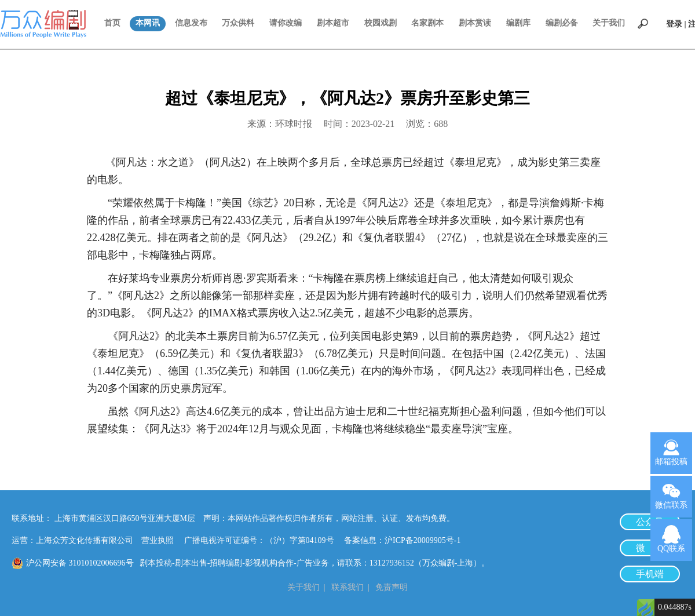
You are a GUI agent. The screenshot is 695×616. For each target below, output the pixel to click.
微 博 (650, 548)
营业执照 (158, 540)
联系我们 (348, 587)
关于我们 (609, 23)
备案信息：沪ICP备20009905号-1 (402, 540)
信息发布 (191, 23)
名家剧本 (427, 23)
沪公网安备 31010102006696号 (80, 563)
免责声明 (392, 587)
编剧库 (518, 23)
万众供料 (238, 23)
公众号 (650, 522)
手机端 (650, 574)
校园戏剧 (381, 23)
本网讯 (148, 23)
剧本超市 (333, 23)
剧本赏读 (475, 23)
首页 (112, 23)
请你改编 (286, 23)
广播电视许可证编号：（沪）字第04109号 (263, 540)
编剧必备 (562, 23)
